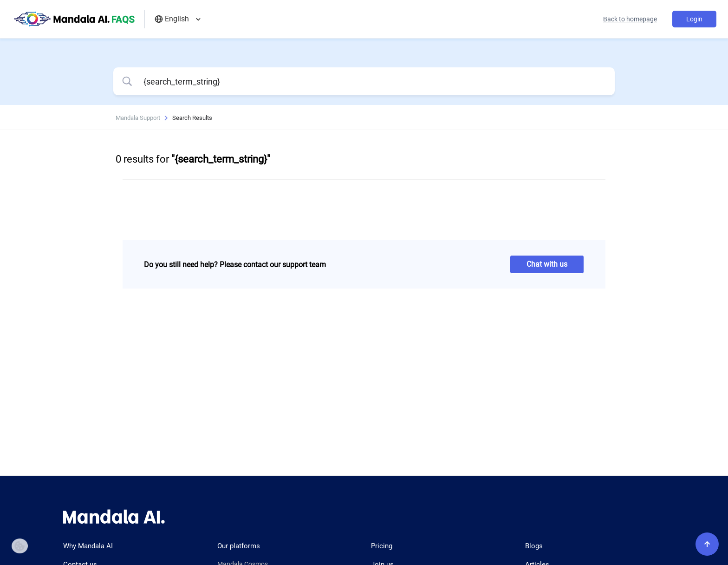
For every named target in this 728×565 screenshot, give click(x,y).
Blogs (534, 546)
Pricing (382, 546)
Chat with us (547, 264)
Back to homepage (630, 19)
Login (694, 19)
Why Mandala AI (88, 546)
